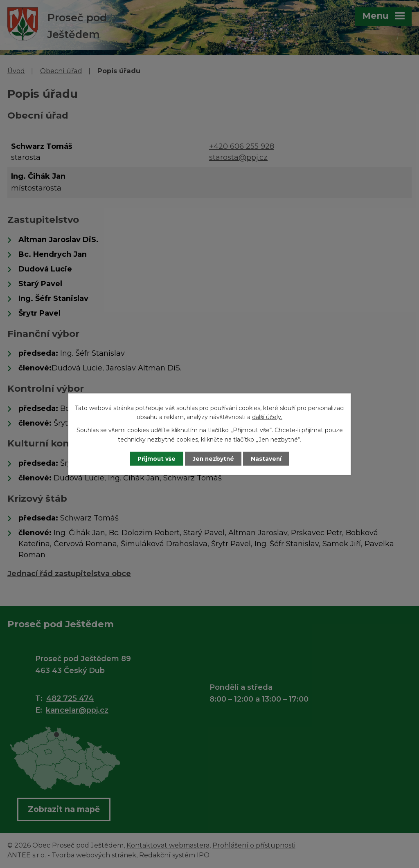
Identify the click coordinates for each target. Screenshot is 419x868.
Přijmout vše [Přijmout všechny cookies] (154, 458)
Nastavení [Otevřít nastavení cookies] (269, 458)
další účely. (267, 417)
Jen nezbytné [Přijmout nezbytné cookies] (213, 458)
